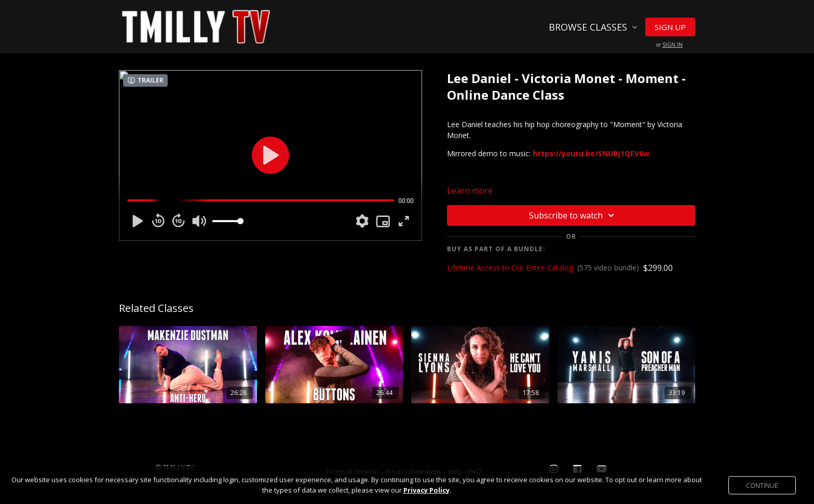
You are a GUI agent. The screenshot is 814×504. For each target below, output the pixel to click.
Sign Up (670, 27)
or (669, 45)
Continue (762, 485)
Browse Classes (593, 27)
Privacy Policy (426, 490)
